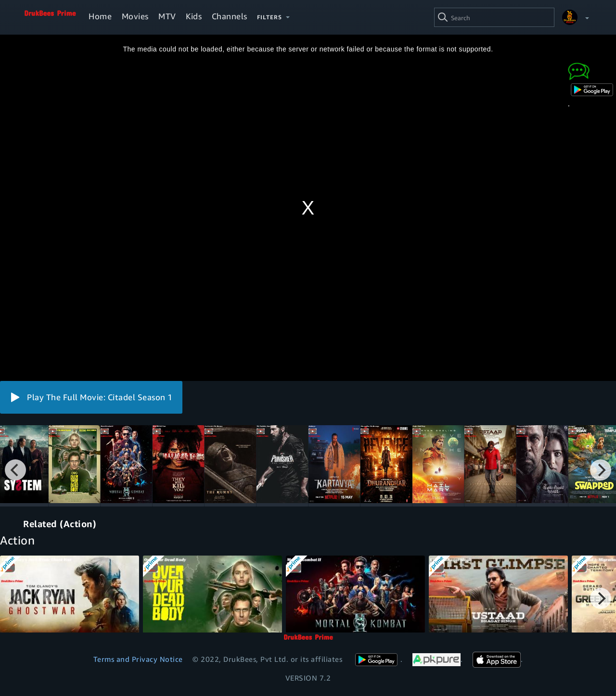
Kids (194, 16)
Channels (230, 16)
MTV (167, 16)
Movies (135, 16)
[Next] (601, 470)
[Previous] (15, 470)
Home (100, 16)
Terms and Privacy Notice (138, 659)
